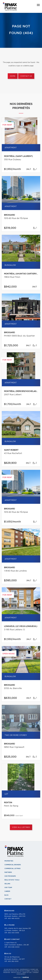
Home (13, 76)
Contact (8, 899)
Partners (8, 872)
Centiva (25, 977)
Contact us (26, 76)
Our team (8, 888)
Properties (9, 861)
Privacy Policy (16, 973)
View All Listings (21, 827)
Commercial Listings (12, 869)
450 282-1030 (13, 961)
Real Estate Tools (12, 880)
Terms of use (27, 973)
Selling (7, 884)
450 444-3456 (13, 933)
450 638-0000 (14, 947)
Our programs (10, 876)
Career (7, 891)
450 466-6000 (14, 919)
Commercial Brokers (13, 865)
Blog (6, 895)
